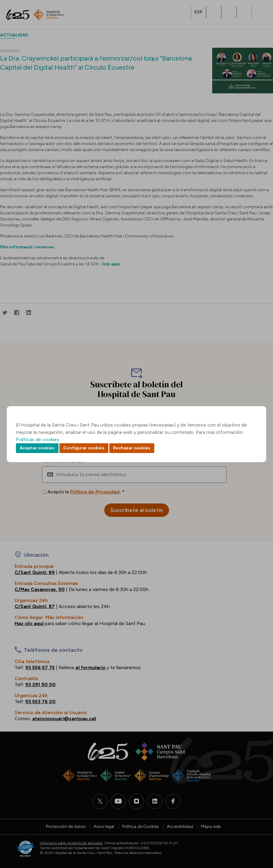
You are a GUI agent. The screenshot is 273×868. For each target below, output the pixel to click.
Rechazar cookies (132, 448)
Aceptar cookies (37, 448)
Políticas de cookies (38, 439)
